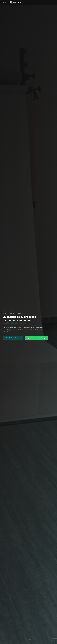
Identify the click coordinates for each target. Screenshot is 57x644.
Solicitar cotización (13, 338)
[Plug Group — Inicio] (13, 3)
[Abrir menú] (53, 3)
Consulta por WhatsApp (36, 338)
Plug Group (5, 310)
